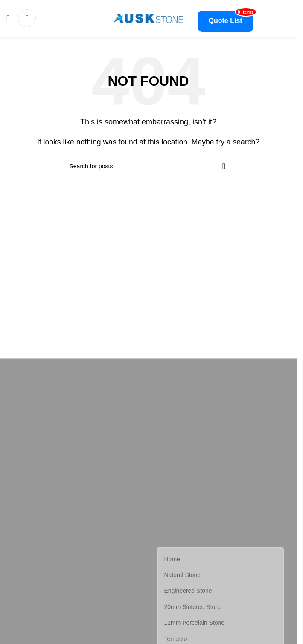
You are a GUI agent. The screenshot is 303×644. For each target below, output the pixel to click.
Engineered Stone (188, 592)
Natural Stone (183, 576)
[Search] (27, 18)
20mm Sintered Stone (193, 608)
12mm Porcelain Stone (195, 624)
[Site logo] (149, 18)
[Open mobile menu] (8, 18)
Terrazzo (176, 639)
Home (172, 560)
